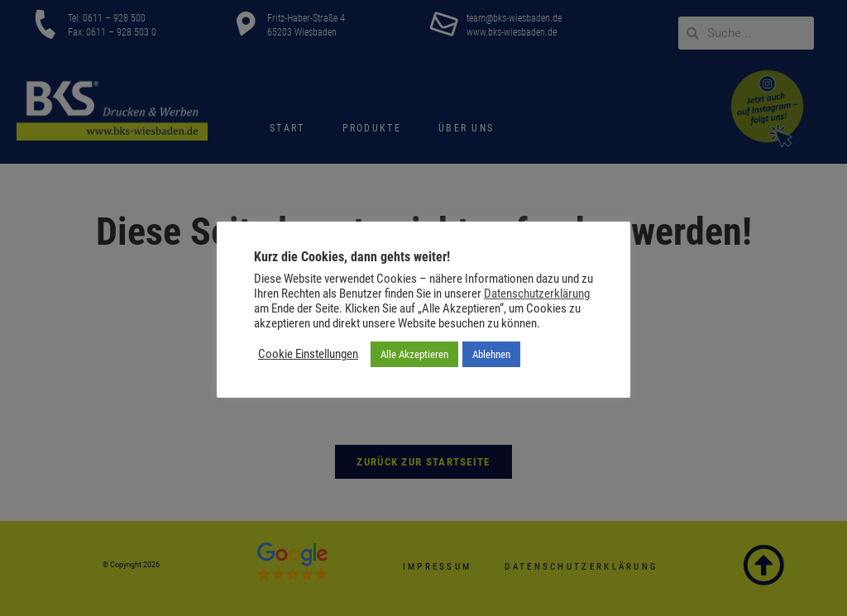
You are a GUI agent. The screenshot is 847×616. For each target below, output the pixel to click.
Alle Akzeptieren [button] (414, 354)
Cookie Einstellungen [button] (308, 354)
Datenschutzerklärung (537, 294)
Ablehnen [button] (491, 354)
